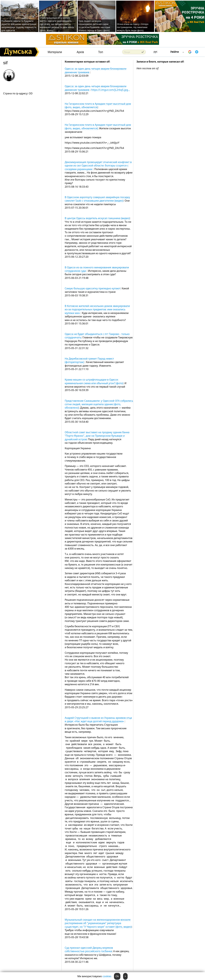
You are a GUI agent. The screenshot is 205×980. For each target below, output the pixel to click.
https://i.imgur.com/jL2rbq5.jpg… (111, 90)
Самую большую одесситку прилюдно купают (93, 288)
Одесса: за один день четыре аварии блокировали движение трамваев (96, 70)
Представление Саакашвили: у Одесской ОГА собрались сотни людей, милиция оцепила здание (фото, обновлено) (99, 404)
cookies (107, 976)
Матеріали (55, 52)
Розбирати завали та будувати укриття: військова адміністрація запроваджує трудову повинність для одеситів (19, 26)
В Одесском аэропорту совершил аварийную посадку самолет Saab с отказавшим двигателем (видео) (97, 199)
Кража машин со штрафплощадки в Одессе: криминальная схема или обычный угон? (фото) (94, 381)
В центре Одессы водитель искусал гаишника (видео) (97, 218)
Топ (101, 52)
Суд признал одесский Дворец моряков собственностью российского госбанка (89, 949)
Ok (117, 976)
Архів (80, 52)
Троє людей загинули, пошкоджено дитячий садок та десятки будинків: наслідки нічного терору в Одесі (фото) (94, 26)
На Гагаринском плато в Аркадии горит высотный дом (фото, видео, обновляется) (98, 105)
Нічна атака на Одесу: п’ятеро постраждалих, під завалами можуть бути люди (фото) (133, 27)
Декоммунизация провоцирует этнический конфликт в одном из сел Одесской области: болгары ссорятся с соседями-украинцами (98, 166)
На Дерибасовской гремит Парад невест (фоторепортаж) (89, 360)
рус (156, 52)
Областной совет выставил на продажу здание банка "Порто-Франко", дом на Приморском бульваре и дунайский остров (97, 436)
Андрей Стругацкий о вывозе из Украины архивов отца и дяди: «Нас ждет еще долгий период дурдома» (98, 720)
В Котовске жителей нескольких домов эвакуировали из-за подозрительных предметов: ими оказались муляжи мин (97, 309)
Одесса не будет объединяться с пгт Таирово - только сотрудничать (97, 336)
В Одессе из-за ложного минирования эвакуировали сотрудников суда (97, 269)
